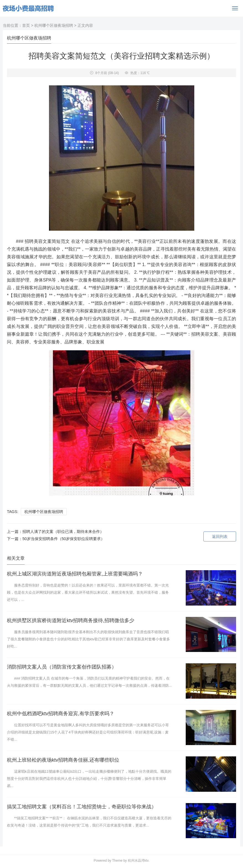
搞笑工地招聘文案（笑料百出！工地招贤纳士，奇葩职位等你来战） (82, 807)
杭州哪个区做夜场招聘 (54, 25)
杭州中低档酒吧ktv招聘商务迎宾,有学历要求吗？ (61, 714)
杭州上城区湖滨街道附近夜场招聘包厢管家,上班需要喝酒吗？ (75, 574)
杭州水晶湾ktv (138, 861)
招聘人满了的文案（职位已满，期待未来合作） (63, 532)
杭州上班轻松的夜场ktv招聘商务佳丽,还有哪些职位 (63, 760)
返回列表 (220, 536)
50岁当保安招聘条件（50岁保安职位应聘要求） (64, 539)
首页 (26, 25)
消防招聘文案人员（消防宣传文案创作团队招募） (62, 667)
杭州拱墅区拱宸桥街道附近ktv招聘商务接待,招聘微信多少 (71, 620)
